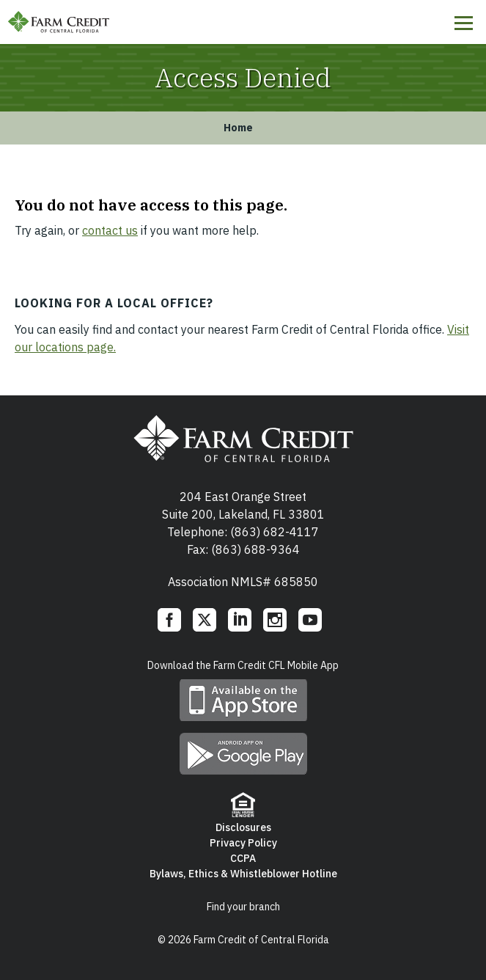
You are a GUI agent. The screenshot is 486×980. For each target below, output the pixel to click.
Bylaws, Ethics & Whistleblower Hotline (243, 874)
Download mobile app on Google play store (243, 754)
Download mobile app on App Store (243, 700)
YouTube (310, 620)
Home (238, 128)
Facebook (169, 620)
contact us (110, 230)
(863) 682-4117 (275, 532)
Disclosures (243, 827)
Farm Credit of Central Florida (59, 22)
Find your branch (243, 907)
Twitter (205, 620)
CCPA (243, 858)
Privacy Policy (243, 843)
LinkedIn (240, 620)
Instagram (275, 620)
